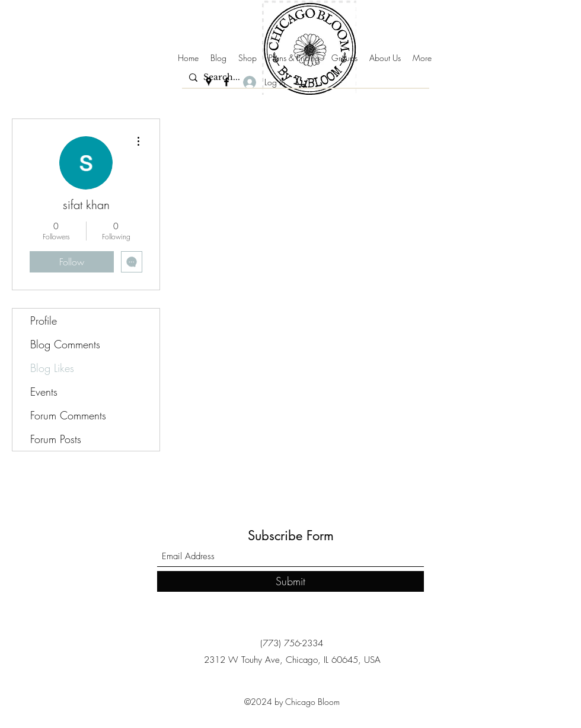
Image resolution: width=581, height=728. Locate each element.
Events (44, 392)
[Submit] (290, 581)
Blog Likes (52, 368)
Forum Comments (68, 415)
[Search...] (304, 78)
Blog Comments (65, 344)
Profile (44, 320)
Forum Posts (56, 439)
